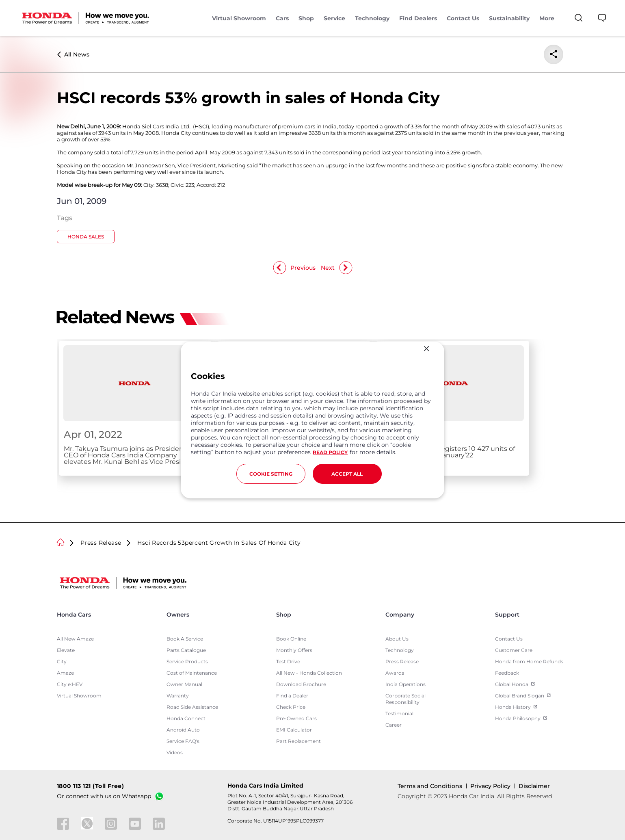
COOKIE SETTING (271, 474)
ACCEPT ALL (347, 474)
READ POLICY (330, 452)
